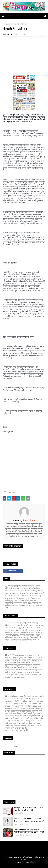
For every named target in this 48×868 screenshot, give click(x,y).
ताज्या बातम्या (12, 24)
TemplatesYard (24, 865)
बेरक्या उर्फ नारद (7, 34)
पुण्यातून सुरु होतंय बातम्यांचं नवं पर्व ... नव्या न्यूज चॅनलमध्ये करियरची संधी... (29, 809)
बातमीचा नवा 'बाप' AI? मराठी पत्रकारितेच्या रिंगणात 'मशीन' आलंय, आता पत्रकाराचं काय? (29, 820)
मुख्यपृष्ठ (5, 24)
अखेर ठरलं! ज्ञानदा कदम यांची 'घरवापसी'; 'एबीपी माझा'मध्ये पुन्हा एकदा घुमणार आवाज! (29, 831)
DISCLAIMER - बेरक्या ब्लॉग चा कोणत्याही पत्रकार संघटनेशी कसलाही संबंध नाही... (24, 858)
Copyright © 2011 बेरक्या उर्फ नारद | (24, 862)
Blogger (26, 865)
